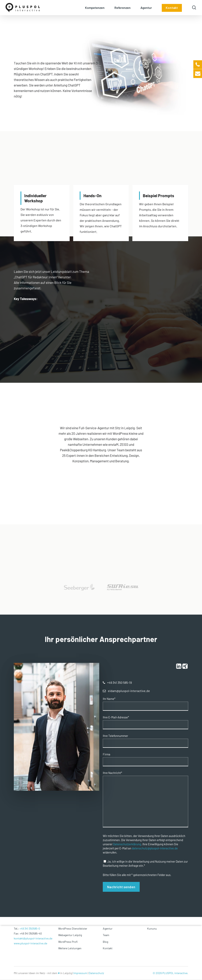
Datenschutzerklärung (127, 844)
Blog (105, 942)
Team (106, 935)
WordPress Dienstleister (73, 928)
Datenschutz (96, 973)
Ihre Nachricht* (112, 773)
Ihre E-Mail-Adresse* (116, 717)
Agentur (108, 928)
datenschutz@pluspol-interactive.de (155, 848)
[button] (119, 683)
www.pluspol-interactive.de (30, 943)
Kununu (152, 928)
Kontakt (108, 948)
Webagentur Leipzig (70, 935)
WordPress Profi (68, 942)
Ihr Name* (109, 699)
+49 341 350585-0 (30, 928)
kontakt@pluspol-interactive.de (33, 938)
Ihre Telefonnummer (115, 736)
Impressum (80, 973)
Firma (107, 754)
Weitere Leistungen (70, 948)
